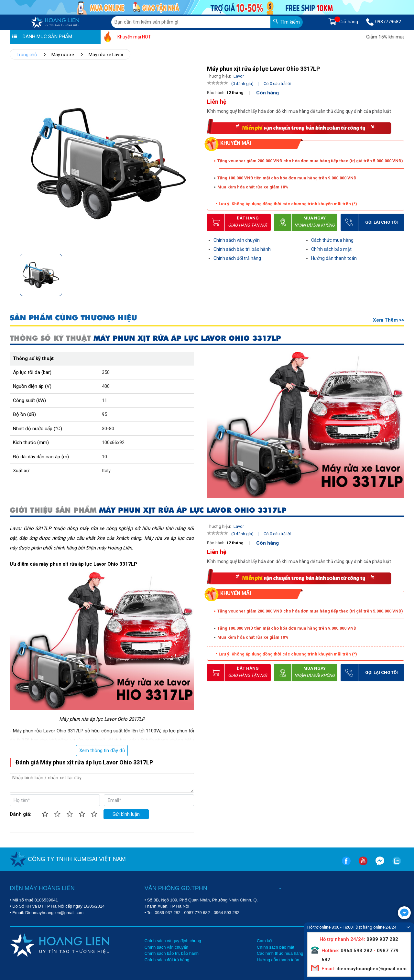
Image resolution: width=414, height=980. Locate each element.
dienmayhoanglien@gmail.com (371, 969)
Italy (106, 471)
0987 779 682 (197, 913)
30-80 (108, 429)
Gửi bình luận (126, 814)
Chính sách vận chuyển (237, 240)
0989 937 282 (168, 913)
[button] (192, 273)
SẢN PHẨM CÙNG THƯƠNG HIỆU (73, 318)
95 (104, 414)
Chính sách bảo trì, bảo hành (242, 249)
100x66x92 (113, 442)
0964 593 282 (227, 913)
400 (106, 386)
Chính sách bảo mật (331, 249)
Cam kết (265, 941)
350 (106, 372)
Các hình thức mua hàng (280, 953)
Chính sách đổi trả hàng (237, 258)
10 (104, 457)
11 (104, 400)
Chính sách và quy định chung (173, 941)
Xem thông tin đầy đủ (102, 751)
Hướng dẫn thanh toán (334, 258)
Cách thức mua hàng (332, 240)
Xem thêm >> (389, 320)
